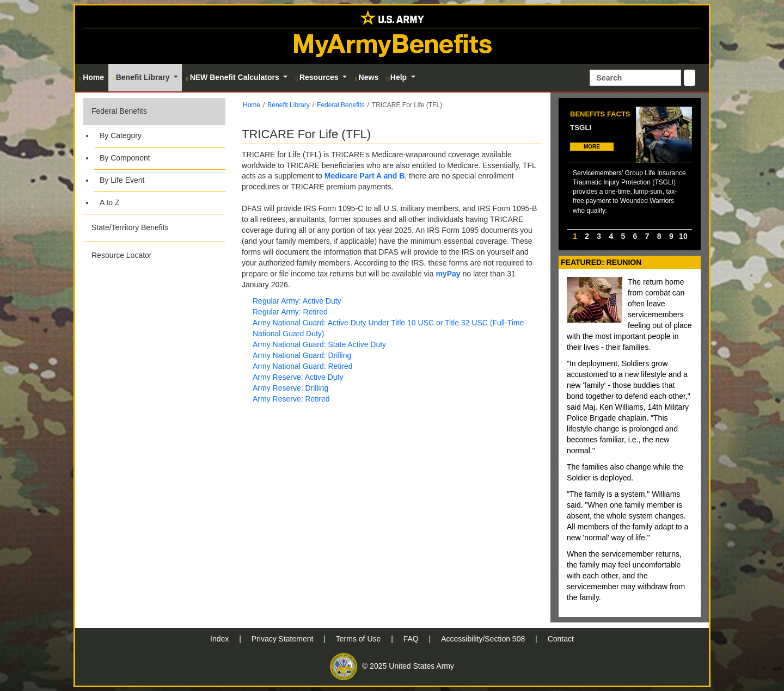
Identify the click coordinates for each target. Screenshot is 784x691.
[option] (630, 168)
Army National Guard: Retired (303, 366)
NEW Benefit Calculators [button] (234, 77)
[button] (154, 156)
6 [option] (635, 236)
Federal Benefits (119, 111)
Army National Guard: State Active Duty (319, 344)
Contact (561, 639)
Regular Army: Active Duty (297, 301)
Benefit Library (288, 105)
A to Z (110, 202)
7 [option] (647, 236)
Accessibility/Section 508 (484, 639)
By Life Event (122, 180)
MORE (592, 147)
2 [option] (587, 236)
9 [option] (671, 236)
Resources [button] (318, 77)
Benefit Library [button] (142, 77)
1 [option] (575, 236)
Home (252, 105)
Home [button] (92, 77)
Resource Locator (122, 255)
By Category (121, 135)
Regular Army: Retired (290, 312)
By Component (125, 158)
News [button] (367, 77)
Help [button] (398, 77)
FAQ (412, 639)
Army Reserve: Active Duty (298, 377)
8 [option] (659, 236)
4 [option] (611, 236)
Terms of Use (359, 639)
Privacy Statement (284, 639)
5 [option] (623, 236)
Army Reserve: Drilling (290, 388)
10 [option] (683, 236)
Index (220, 639)
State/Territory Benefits (130, 227)
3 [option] (599, 236)
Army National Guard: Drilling (302, 355)
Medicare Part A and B (365, 176)
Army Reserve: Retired (291, 399)
